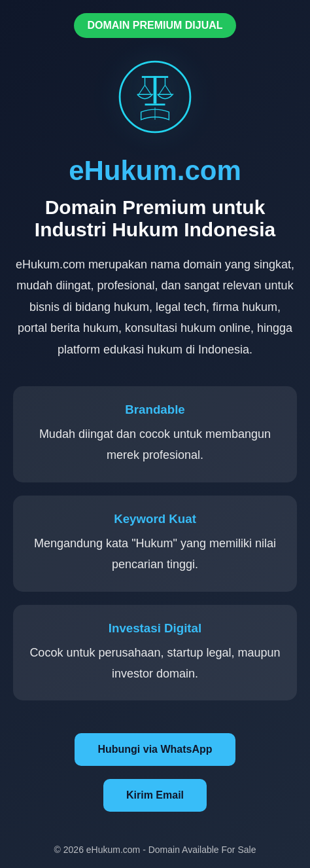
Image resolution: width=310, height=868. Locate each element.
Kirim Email (155, 795)
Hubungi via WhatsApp (155, 749)
